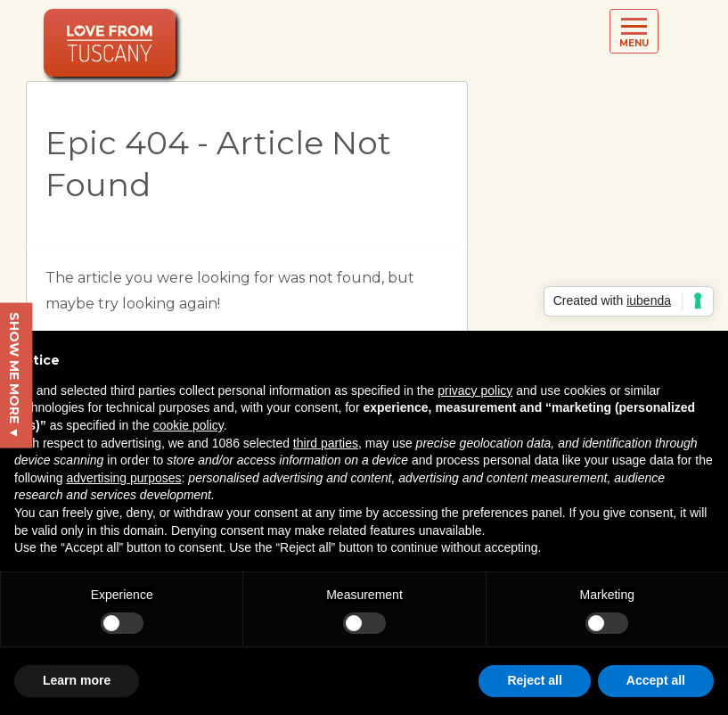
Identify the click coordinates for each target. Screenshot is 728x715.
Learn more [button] (77, 680)
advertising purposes (123, 478)
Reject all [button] (534, 680)
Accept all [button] (656, 680)
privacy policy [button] (475, 390)
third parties (326, 443)
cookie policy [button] (188, 425)
